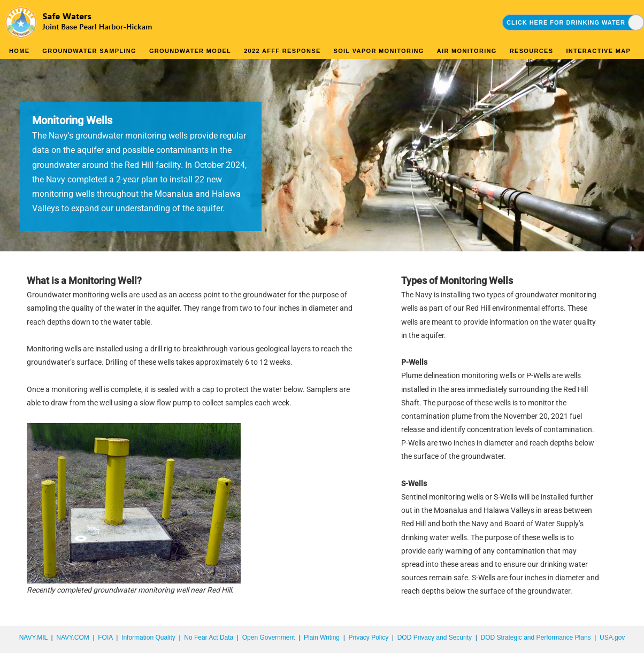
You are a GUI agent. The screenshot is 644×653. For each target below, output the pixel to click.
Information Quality (148, 637)
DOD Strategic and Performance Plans (535, 637)
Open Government (269, 637)
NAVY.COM (73, 637)
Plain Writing (322, 637)
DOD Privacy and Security (435, 637)
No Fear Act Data (209, 637)
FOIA (105, 637)
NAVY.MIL (33, 637)
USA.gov (612, 637)
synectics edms (622, 649)
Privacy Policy (368, 637)
